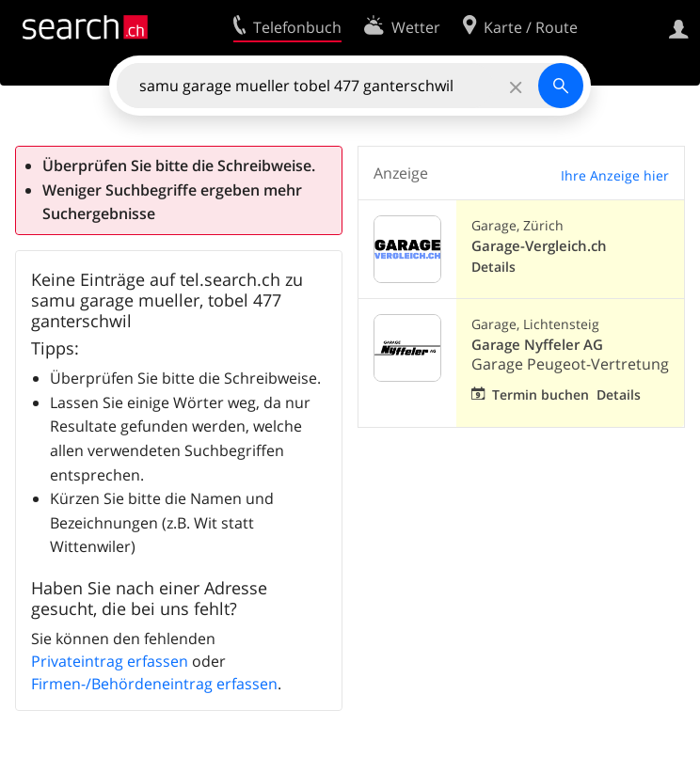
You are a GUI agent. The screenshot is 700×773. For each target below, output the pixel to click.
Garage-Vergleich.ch (539, 246)
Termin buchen (541, 394)
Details (493, 267)
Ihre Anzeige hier (615, 175)
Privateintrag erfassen (110, 661)
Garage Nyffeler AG (537, 345)
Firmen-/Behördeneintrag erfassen (154, 684)
